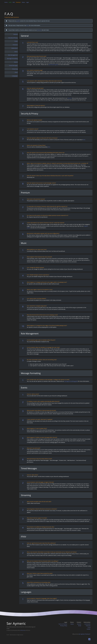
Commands (87, 624)
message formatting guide (71, 381)
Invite (10, 2)
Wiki (14, 2)
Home (6, 2)
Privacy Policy (64, 626)
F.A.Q (89, 627)
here (28, 25)
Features (88, 626)
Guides (89, 629)
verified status (23, 630)
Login (27, 2)
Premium (18, 2)
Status (23, 2)
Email (80, 626)
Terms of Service (63, 624)
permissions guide (53, 64)
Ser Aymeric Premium (84, 634)
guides (18, 21)
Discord (39, 30)
